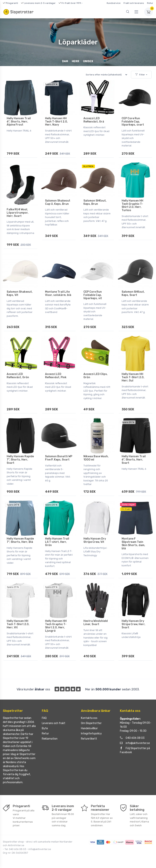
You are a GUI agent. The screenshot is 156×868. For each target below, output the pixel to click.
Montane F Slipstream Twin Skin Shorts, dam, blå (133, 543)
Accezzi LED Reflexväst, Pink (56, 376)
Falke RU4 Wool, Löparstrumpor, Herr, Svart (18, 213)
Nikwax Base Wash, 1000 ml (96, 458)
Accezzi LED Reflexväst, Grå (94, 120)
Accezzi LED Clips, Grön (96, 376)
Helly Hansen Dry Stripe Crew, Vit (95, 540)
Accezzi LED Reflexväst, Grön (18, 376)
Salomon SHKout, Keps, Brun (95, 202)
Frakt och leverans (134, 3)
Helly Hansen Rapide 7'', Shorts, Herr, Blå (20, 540)
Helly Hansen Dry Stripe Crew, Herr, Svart (133, 624)
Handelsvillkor (89, 728)
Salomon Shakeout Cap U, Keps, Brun (58, 202)
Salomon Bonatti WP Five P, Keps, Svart (59, 458)
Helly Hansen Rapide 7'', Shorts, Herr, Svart (20, 459)
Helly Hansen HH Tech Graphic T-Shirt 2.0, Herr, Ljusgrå (56, 625)
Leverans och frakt (54, 723)
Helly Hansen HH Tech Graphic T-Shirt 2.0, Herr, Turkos (132, 205)
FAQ (44, 718)
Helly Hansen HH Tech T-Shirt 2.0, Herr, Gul (133, 377)
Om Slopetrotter (91, 723)
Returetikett (89, 738)
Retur (150, 3)
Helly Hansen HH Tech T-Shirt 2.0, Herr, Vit (18, 624)
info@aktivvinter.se (135, 743)
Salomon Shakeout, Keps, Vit (20, 293)
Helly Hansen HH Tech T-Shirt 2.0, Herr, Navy (56, 122)
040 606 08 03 (132, 738)
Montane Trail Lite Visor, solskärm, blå (58, 293)
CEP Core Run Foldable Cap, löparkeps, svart (133, 122)
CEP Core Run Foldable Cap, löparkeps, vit (93, 295)
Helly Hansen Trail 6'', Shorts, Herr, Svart (134, 459)
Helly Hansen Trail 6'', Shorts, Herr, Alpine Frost (19, 122)
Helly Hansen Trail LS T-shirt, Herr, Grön (57, 542)
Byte (45, 728)
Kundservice (114, 3)
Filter (140, 75)
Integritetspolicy (91, 733)
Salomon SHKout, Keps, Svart (133, 293)
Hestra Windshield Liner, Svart (96, 622)
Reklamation (50, 738)
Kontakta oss (89, 718)
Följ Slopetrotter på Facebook (135, 750)
